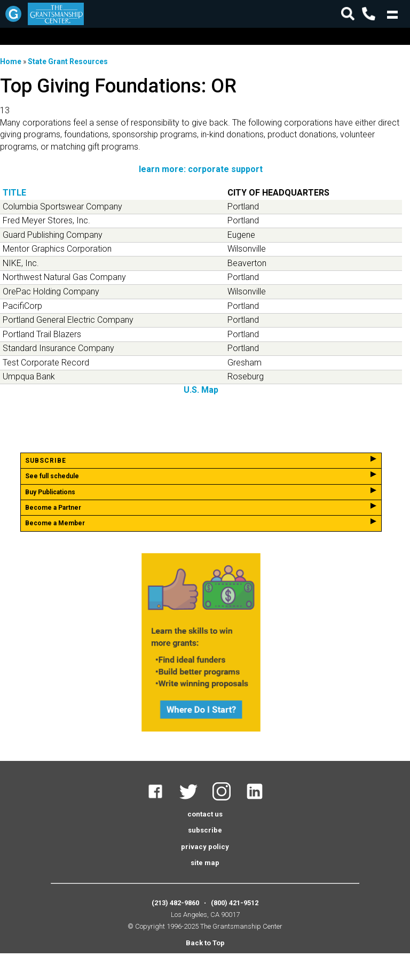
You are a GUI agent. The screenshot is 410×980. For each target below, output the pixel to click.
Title (14, 193)
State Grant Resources (68, 61)
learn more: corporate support (201, 169)
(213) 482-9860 (175, 903)
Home (11, 61)
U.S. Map (201, 390)
